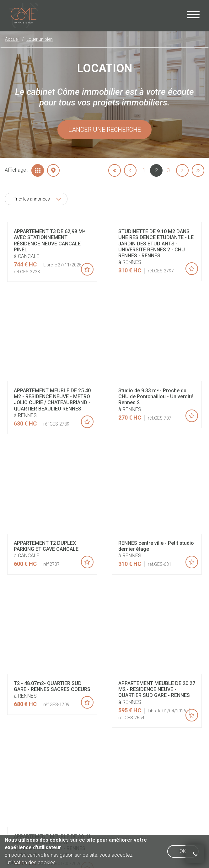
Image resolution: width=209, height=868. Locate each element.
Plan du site (148, 714)
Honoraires (81, 714)
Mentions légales (114, 714)
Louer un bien (40, 39)
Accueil (56, 714)
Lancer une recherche (105, 130)
